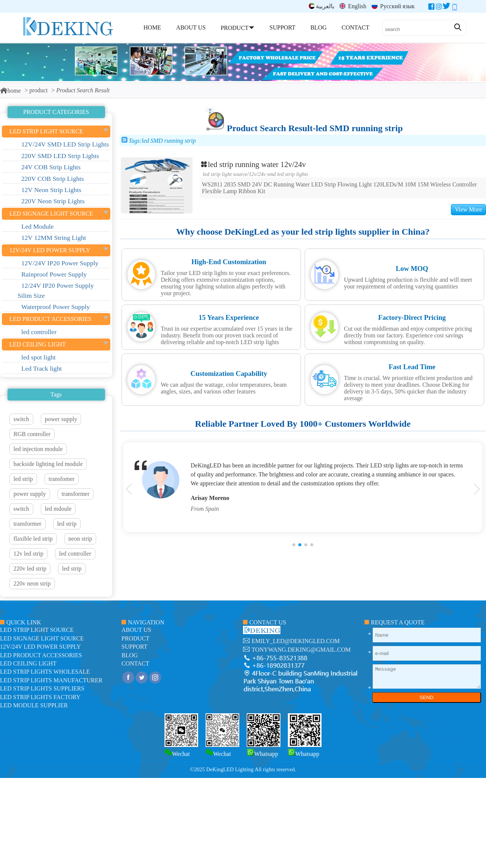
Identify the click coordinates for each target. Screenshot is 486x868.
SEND (426, 697)
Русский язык (393, 6)
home (10, 91)
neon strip (80, 539)
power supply (61, 419)
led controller (75, 554)
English (353, 6)
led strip (23, 479)
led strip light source (225, 174)
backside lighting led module (48, 464)
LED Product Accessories (41, 655)
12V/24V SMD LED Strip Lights (278, 174)
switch (21, 419)
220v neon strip (32, 583)
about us (136, 630)
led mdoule (58, 509)
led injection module (38, 449)
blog (130, 655)
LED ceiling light (28, 663)
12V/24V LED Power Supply (40, 647)
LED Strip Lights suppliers (42, 688)
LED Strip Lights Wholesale (45, 672)
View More (468, 209)
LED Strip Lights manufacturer (51, 680)
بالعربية (322, 6)
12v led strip (28, 554)
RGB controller (32, 434)
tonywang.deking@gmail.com (301, 650)
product (39, 90)
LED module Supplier (34, 705)
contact (135, 663)
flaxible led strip (33, 539)
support (134, 647)
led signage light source (42, 638)
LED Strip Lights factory (40, 697)
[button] (294, 545)
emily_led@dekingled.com (296, 641)
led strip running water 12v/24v (253, 164)
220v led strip (30, 569)
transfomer (61, 479)
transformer (76, 494)
